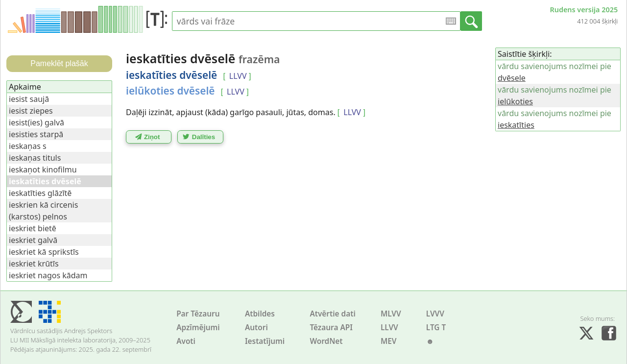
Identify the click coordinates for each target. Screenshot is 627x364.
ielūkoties (515, 101)
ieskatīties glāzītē (40, 193)
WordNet (326, 341)
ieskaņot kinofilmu (43, 170)
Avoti (186, 341)
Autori (256, 328)
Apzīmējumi (198, 328)
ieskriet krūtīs (34, 264)
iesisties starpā (36, 134)
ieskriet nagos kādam (48, 275)
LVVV (435, 314)
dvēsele (512, 78)
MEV (389, 341)
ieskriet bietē (33, 228)
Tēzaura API (331, 328)
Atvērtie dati (332, 314)
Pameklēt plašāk (59, 63)
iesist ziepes (31, 111)
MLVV (391, 314)
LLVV (389, 328)
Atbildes (260, 314)
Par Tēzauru (198, 314)
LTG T (436, 328)
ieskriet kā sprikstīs (44, 252)
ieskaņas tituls (35, 158)
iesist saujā (29, 99)
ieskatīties (516, 125)
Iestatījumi (265, 341)
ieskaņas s (28, 146)
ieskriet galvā (33, 240)
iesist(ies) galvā (36, 122)
